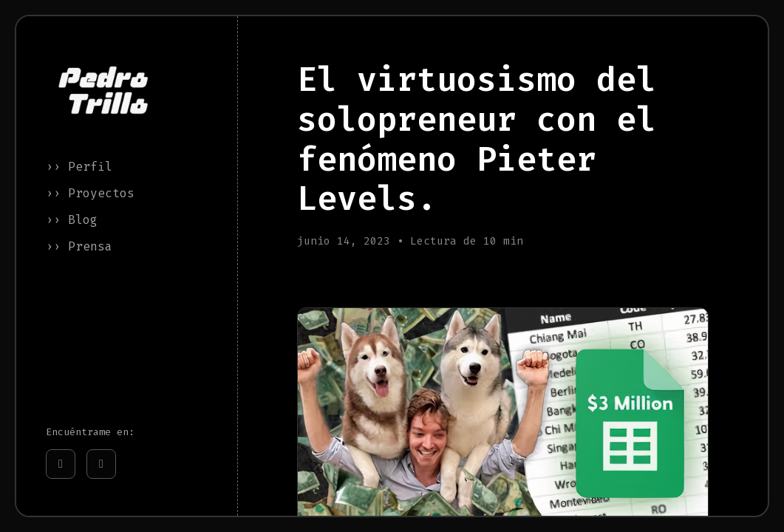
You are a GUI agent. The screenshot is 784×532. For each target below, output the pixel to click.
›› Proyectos (90, 193)
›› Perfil (79, 167)
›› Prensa (79, 246)
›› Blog (72, 220)
